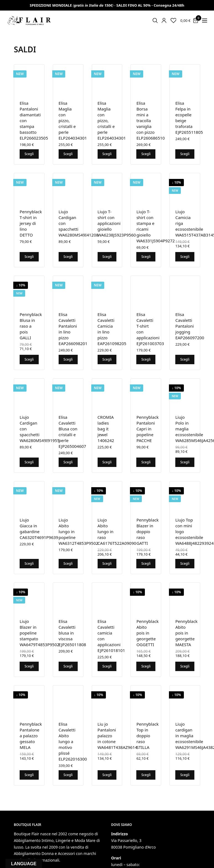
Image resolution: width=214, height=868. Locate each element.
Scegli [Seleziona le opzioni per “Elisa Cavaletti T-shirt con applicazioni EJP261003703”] (146, 359)
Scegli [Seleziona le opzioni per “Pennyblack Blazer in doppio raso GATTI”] (146, 563)
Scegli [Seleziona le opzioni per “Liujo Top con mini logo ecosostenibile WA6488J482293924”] (185, 563)
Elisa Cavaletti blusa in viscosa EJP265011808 (72, 633)
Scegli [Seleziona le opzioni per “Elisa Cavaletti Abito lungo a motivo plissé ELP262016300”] (68, 775)
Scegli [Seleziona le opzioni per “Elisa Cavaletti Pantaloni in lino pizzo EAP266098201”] (68, 359)
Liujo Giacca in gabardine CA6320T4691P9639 (39, 529)
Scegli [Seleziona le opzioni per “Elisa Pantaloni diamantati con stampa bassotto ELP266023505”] (29, 154)
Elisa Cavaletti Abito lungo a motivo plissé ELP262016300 (73, 741)
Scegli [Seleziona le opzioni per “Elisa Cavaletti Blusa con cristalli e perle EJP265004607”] (68, 462)
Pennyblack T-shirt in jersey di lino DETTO (31, 223)
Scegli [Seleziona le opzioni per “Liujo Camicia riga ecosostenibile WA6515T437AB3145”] (185, 257)
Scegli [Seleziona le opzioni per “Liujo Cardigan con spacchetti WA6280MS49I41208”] (68, 257)
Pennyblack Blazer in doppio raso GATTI (147, 531)
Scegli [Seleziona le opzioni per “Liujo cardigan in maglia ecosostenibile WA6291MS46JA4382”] (185, 775)
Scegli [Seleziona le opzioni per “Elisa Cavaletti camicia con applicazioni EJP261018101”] (107, 666)
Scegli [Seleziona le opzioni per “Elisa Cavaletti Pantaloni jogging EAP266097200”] (185, 359)
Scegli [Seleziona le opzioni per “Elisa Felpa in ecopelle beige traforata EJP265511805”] (185, 154)
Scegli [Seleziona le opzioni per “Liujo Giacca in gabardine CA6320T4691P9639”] (29, 563)
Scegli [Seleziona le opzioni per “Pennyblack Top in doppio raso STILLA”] (146, 775)
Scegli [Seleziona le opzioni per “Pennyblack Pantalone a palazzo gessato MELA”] (29, 775)
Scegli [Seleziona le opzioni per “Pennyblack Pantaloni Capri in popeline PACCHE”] (146, 462)
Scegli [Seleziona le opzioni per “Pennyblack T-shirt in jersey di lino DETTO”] (29, 257)
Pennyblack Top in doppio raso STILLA (147, 736)
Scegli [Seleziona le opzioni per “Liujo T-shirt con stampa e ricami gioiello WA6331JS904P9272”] (146, 257)
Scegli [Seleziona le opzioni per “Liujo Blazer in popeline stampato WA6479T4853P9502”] (29, 666)
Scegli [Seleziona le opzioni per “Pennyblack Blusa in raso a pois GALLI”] (29, 359)
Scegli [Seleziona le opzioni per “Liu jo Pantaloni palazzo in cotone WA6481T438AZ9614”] (107, 775)
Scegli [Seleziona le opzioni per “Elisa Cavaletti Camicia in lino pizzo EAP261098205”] (107, 359)
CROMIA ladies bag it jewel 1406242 (106, 429)
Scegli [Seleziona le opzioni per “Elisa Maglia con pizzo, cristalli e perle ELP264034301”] (68, 154)
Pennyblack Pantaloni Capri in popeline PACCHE (147, 429)
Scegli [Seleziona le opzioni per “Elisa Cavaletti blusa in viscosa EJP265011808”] (68, 666)
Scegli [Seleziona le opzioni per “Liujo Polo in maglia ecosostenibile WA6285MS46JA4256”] (185, 462)
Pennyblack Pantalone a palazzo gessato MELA (31, 736)
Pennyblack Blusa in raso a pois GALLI (31, 326)
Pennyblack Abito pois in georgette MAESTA (186, 633)
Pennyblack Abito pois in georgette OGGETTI (147, 633)
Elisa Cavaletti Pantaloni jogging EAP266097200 (190, 326)
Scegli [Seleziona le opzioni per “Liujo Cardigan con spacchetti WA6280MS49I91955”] (29, 462)
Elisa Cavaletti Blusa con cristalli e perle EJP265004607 (72, 432)
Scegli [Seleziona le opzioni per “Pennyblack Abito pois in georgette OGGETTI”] (146, 666)
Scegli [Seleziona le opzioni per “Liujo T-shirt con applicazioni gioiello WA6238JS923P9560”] (107, 257)
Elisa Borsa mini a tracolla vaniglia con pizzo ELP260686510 (151, 120)
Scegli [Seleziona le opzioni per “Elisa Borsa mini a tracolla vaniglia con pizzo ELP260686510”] (146, 154)
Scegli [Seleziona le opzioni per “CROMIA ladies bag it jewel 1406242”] (107, 462)
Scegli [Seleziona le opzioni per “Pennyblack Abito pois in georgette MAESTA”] (185, 666)
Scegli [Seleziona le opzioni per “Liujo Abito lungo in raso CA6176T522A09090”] (107, 563)
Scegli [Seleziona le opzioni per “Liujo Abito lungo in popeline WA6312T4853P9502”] (68, 563)
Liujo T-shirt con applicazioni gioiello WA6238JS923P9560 (117, 223)
